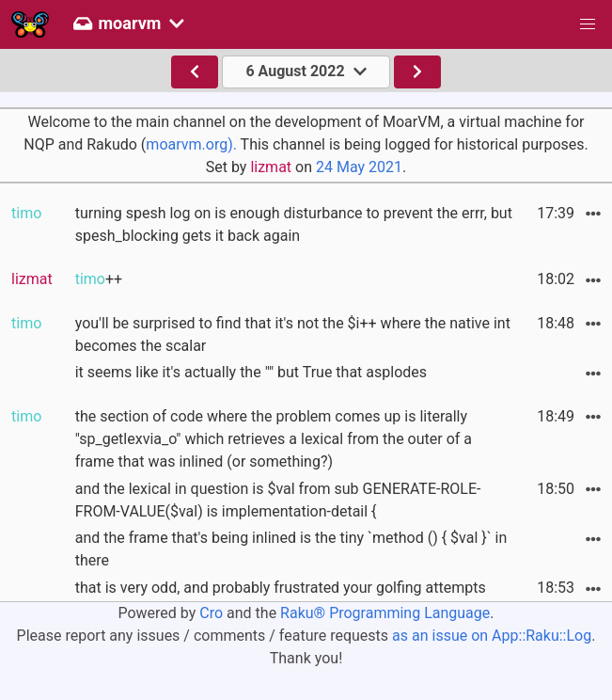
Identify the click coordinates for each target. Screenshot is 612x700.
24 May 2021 (359, 167)
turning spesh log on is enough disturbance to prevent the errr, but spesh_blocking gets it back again (294, 224)
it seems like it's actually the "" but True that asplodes (251, 372)
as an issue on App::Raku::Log (492, 636)
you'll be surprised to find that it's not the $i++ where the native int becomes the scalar (293, 334)
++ (99, 279)
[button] (588, 24)
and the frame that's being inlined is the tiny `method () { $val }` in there (291, 549)
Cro (211, 613)
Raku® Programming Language (385, 613)
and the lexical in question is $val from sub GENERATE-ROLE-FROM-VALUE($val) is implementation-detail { (278, 500)
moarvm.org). (191, 144)
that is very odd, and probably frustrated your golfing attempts (281, 588)
